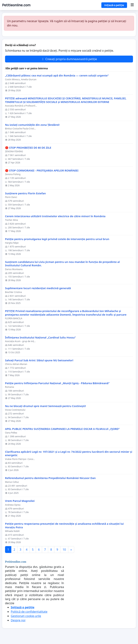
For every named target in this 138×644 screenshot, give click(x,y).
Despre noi (18, 620)
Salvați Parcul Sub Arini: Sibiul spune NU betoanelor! (39, 360)
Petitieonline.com (16, 5)
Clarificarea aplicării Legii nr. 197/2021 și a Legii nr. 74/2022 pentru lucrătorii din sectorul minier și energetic (69, 454)
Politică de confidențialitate (29, 612)
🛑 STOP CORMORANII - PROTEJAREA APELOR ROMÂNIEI (42, 170)
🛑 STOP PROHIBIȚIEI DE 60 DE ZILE (28, 148)
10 (64, 550)
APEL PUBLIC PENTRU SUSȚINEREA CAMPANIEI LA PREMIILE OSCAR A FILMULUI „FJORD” (62, 429)
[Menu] (132, 5)
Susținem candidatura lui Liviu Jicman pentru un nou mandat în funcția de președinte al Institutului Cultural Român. (62, 264)
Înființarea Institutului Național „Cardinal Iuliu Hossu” (40, 337)
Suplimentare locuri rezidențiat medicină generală (38, 288)
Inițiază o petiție (114, 5)
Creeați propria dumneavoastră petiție (69, 59)
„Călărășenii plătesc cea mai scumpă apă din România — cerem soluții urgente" (57, 75)
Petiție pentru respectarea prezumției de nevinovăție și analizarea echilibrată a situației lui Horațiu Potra (64, 526)
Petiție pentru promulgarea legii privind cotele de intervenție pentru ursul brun (57, 239)
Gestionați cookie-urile (26, 616)
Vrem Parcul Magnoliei (20, 501)
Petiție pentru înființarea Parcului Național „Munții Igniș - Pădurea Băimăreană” (57, 383)
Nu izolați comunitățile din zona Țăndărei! (32, 125)
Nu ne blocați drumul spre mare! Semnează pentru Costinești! (45, 406)
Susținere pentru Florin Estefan (25, 193)
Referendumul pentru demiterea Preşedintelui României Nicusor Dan (50, 478)
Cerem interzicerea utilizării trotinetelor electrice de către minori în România (55, 216)
